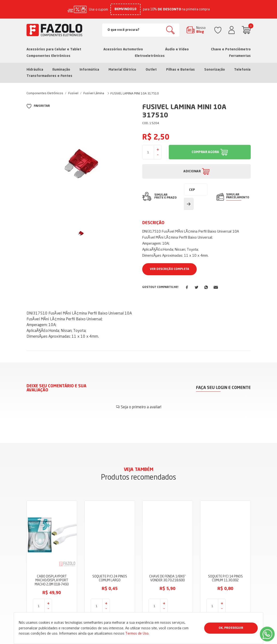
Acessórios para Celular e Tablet (54, 49)
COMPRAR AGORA (205, 152)
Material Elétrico (122, 70)
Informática (89, 70)
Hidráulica (35, 70)
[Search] (141, 30)
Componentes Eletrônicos (48, 56)
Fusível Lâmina (94, 93)
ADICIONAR (192, 171)
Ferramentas (240, 56)
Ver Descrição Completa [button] (169, 269)
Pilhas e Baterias (180, 70)
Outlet (151, 70)
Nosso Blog (201, 30)
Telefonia (242, 70)
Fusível (73, 93)
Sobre (108, 589)
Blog (107, 597)
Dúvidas (110, 611)
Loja (107, 582)
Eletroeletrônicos (150, 56)
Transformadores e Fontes (49, 76)
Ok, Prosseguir (231, 628)
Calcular (189, 204)
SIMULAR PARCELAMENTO (238, 196)
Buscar (170, 30)
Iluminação (61, 70)
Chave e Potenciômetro (231, 49)
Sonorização (215, 70)
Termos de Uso (137, 633)
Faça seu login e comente (223, 388)
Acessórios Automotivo (123, 49)
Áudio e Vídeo (177, 49)
